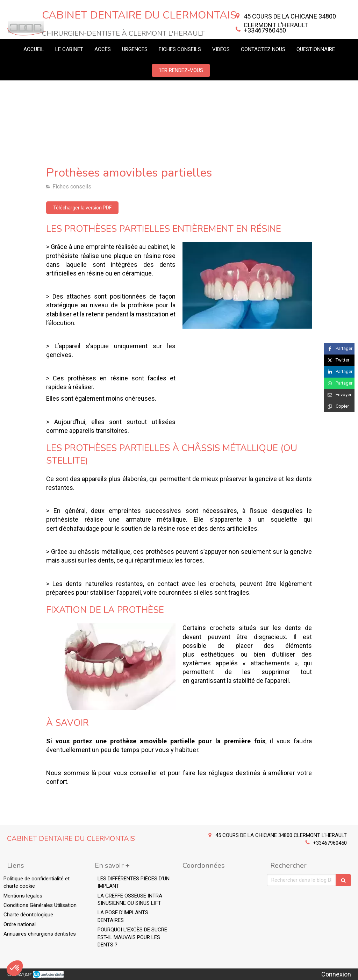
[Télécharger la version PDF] (82, 208)
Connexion (336, 974)
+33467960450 (265, 30)
